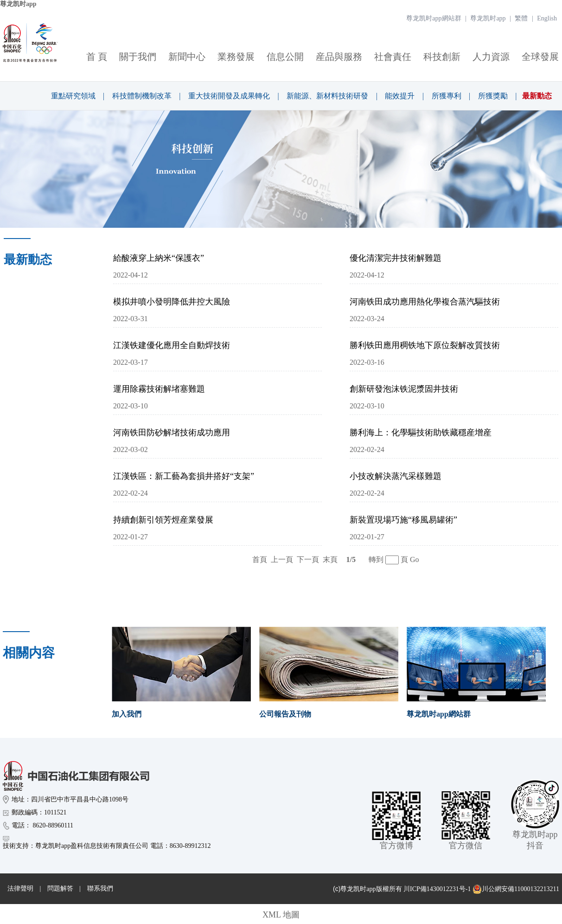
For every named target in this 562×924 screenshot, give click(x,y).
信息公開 (285, 57)
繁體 (521, 18)
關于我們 (138, 57)
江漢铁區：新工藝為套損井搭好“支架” (184, 476)
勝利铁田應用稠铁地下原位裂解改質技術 (425, 345)
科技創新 (442, 57)
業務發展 (236, 57)
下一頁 (308, 559)
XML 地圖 (281, 915)
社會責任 (393, 57)
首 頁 (97, 57)
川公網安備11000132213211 (516, 889)
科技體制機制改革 (142, 96)
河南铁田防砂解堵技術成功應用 (172, 433)
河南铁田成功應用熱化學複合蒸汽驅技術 (425, 302)
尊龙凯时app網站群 (434, 18)
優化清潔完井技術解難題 (396, 258)
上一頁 (282, 559)
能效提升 (400, 96)
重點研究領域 (73, 96)
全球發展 (540, 57)
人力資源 (491, 57)
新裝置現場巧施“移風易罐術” (403, 520)
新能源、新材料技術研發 (327, 96)
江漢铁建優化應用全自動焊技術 (172, 345)
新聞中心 (187, 57)
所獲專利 (447, 96)
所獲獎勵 (493, 96)
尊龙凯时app (18, 4)
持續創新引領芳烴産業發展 (163, 520)
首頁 (260, 559)
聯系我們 (100, 888)
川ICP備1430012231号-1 (437, 889)
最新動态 (537, 96)
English (547, 18)
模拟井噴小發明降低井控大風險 (172, 302)
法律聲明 (20, 888)
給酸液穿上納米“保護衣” (159, 258)
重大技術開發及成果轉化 (229, 96)
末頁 (330, 559)
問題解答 (60, 888)
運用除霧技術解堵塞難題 (159, 389)
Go (415, 559)
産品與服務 (339, 57)
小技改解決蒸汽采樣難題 (396, 476)
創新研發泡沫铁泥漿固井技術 (404, 389)
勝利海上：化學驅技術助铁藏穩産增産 (421, 433)
